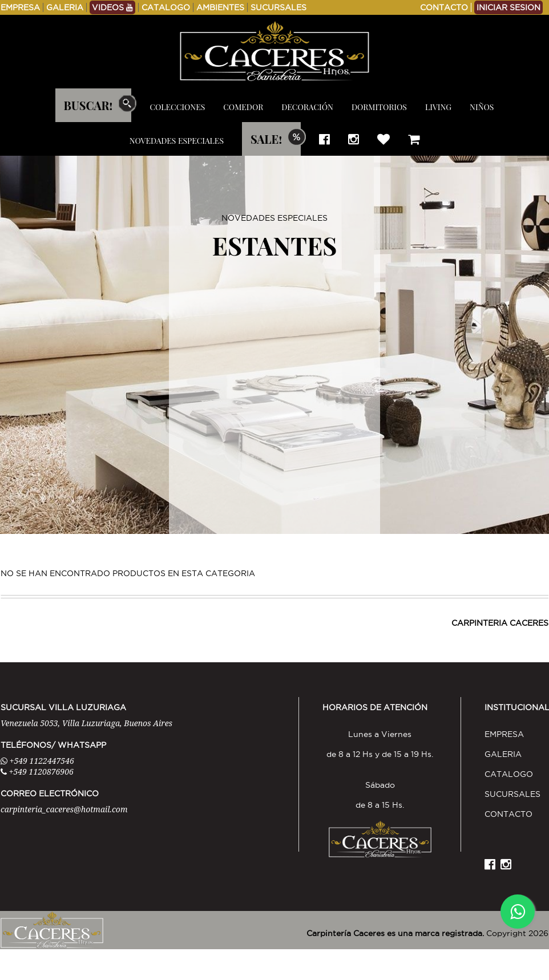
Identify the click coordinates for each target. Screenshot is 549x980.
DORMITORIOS (379, 107)
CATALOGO (166, 7)
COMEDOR (243, 107)
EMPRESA (20, 7)
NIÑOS (482, 107)
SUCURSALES (278, 7)
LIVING (438, 107)
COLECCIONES (177, 107)
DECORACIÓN (307, 107)
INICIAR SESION (508, 7)
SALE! (266, 139)
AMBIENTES (220, 7)
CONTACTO (444, 7)
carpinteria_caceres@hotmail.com (64, 809)
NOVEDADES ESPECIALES (177, 141)
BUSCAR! (88, 105)
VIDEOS (112, 7)
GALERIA (65, 7)
